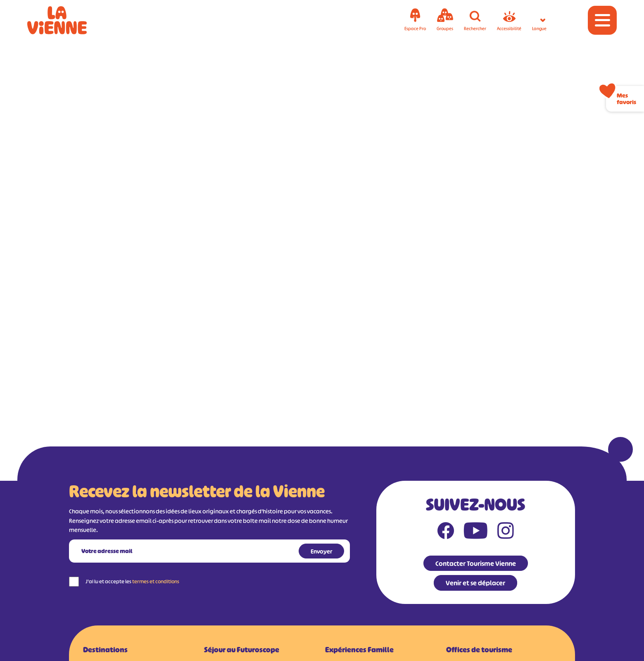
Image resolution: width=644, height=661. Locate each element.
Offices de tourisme (479, 650)
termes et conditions (156, 581)
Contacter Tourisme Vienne (476, 563)
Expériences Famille (359, 650)
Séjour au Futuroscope (242, 650)
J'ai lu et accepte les (132, 581)
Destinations (105, 650)
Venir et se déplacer (475, 583)
